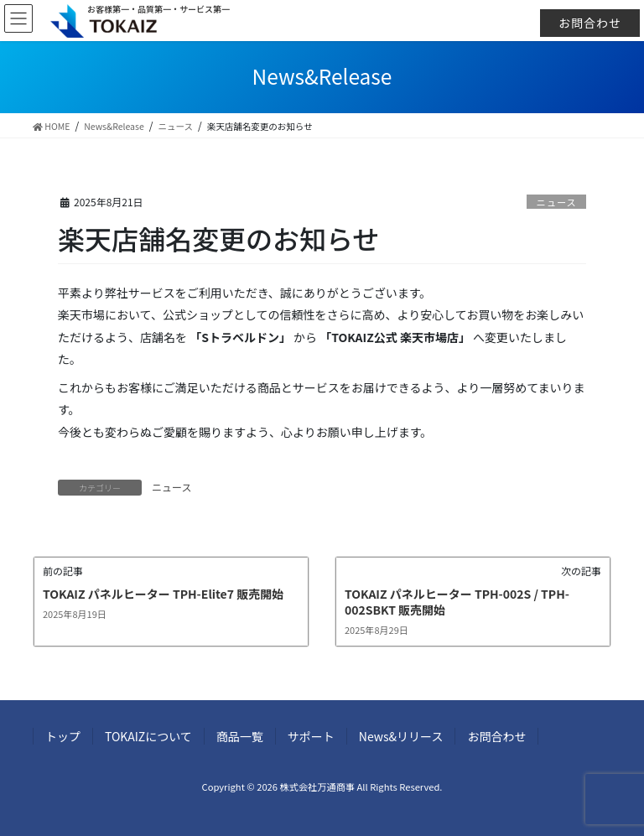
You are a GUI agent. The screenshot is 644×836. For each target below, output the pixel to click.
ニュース (557, 202)
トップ (63, 736)
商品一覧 (240, 736)
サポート (311, 736)
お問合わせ (590, 23)
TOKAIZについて (148, 736)
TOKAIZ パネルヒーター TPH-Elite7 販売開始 (163, 594)
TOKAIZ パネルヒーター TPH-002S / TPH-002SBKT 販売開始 (457, 602)
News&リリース (401, 736)
